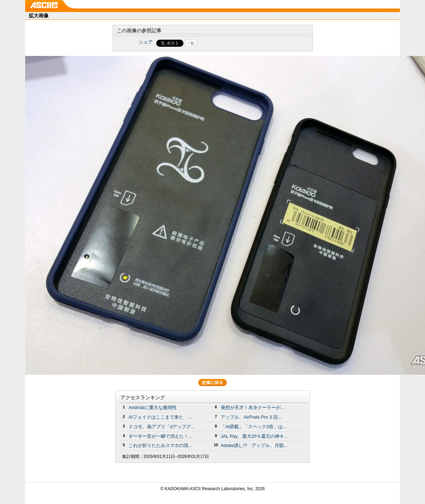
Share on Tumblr (239, 43)
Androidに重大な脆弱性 (153, 407)
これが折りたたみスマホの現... (160, 445)
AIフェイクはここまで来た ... (160, 417)
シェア (146, 42)
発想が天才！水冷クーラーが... (253, 407)
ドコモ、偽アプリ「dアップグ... (162, 427)
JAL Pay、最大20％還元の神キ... (254, 436)
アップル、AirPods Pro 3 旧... (251, 417)
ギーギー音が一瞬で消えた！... (160, 436)
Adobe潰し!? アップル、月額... (254, 445)
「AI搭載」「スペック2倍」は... (254, 427)
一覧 (191, 43)
